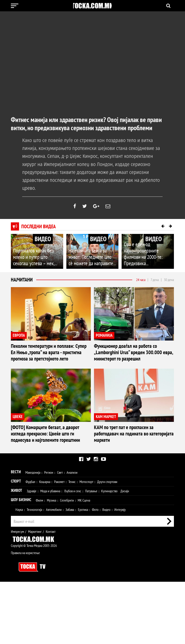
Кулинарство (109, 553)
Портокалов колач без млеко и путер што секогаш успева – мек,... (35, 258)
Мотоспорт (86, 544)
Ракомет (59, 544)
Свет (60, 535)
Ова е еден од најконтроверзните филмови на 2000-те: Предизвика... (147, 258)
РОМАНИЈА (104, 335)
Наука (19, 572)
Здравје (32, 553)
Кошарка (45, 544)
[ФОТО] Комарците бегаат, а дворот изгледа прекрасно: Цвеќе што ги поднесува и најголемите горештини (132, 424)
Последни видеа (38, 226)
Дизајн (125, 553)
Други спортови (107, 544)
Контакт (51, 594)
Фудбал (30, 544)
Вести (16, 534)
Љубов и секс (73, 553)
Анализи (72, 535)
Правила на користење (25, 615)
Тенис (72, 544)
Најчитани (22, 280)
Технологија (34, 572)
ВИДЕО (43, 239)
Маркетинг (35, 594)
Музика (52, 563)
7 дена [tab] (155, 280)
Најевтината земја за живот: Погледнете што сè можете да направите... (90, 258)
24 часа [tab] (141, 280)
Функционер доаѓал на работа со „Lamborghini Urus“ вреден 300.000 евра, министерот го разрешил (133, 348)
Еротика (83, 572)
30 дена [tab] (169, 280)
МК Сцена (84, 563)
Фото (95, 572)
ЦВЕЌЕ (101, 409)
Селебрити (67, 563)
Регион (49, 535)
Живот (17, 553)
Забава (70, 572)
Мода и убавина (50, 553)
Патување (91, 553)
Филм (39, 563)
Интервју (120, 572)
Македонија (33, 535)
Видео (106, 572)
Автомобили (54, 572)
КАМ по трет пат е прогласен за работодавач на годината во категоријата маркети (46, 500)
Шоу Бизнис (21, 562)
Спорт (16, 544)
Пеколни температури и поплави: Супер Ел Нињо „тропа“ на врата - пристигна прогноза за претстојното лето (50, 351)
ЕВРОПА (19, 335)
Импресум (17, 594)
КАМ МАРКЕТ (23, 487)
